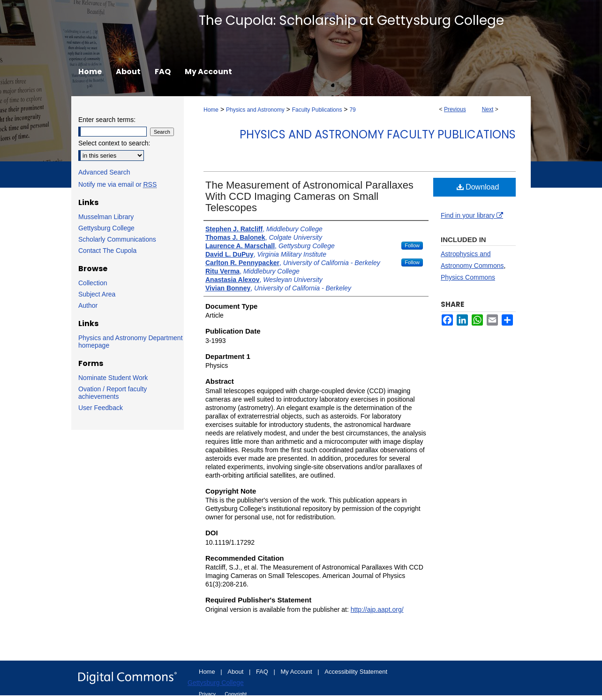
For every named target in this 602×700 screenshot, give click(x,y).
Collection (93, 283)
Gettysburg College (106, 228)
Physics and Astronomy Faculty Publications (378, 134)
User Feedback (101, 408)
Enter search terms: (107, 120)
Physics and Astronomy (255, 110)
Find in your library (472, 215)
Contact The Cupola (107, 251)
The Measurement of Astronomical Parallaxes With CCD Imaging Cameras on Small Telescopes (309, 196)
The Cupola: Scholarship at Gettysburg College (351, 20)
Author (88, 305)
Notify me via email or (117, 184)
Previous (455, 109)
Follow (412, 245)
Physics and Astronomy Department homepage (131, 342)
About (236, 672)
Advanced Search (104, 172)
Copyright (236, 694)
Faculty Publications (317, 110)
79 (352, 110)
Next (488, 109)
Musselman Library (106, 217)
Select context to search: (114, 143)
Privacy (208, 694)
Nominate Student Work (113, 378)
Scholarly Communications (117, 239)
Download (478, 187)
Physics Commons (468, 277)
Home (211, 110)
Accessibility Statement (356, 672)
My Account (297, 672)
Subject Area (97, 294)
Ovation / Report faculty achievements (113, 393)
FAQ (263, 672)
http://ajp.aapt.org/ (377, 609)
